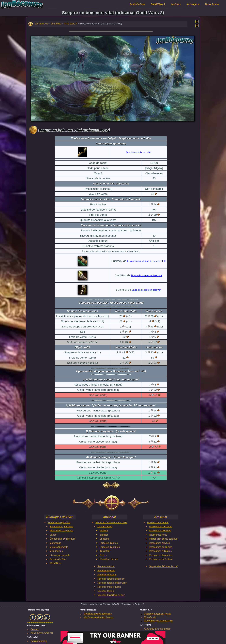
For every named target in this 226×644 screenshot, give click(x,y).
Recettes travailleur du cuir (111, 595)
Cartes (53, 535)
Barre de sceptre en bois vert (147, 290)
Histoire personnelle (60, 555)
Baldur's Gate (137, 4)
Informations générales (61, 527)
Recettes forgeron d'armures (112, 583)
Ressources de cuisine (161, 547)
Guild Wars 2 (158, 4)
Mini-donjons (56, 551)
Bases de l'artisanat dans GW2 (111, 523)
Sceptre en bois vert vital (138, 152)
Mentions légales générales (98, 614)
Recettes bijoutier (106, 571)
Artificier (104, 531)
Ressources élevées (159, 543)
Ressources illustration (161, 555)
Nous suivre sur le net (42, 633)
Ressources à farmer (158, 523)
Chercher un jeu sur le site (157, 614)
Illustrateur (105, 551)
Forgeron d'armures (110, 547)
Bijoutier (104, 535)
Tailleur (103, 555)
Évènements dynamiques (63, 539)
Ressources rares (158, 535)
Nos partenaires (39, 641)
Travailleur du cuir (109, 559)
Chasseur (104, 539)
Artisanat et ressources (61, 531)
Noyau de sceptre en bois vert (147, 275)
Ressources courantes (160, 527)
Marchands (55, 543)
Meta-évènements (59, 547)
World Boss (55, 563)
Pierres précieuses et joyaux (164, 539)
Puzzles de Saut (58, 559)
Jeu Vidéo (56, 24)
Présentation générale (59, 523)
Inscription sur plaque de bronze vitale (147, 261)
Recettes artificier (106, 566)
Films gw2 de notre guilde (157, 629)
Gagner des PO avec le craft (164, 566)
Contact (35, 629)
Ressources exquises (160, 531)
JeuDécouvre (42, 24)
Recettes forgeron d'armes (111, 579)
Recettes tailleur (106, 591)
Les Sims (176, 4)
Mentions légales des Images (99, 617)
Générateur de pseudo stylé (158, 621)
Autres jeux (193, 4)
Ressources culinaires (160, 551)
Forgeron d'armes (109, 543)
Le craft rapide (105, 527)
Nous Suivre (212, 4)
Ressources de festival (161, 559)
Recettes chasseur (107, 575)
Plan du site (150, 617)
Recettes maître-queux (109, 587)
